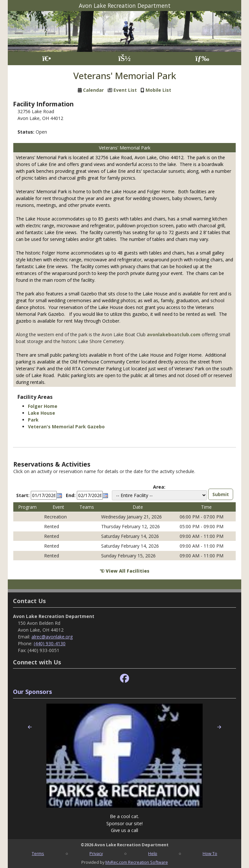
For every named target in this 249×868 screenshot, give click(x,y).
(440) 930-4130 (50, 643)
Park (33, 420)
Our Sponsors (32, 692)
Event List (125, 90)
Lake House (41, 413)
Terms (38, 853)
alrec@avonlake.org (52, 637)
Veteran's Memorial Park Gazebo (66, 427)
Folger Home (43, 406)
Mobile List (158, 90)
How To (210, 853)
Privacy (96, 853)
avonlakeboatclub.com (174, 334)
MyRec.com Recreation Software (137, 862)
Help (153, 853)
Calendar (93, 90)
